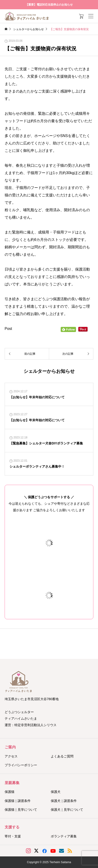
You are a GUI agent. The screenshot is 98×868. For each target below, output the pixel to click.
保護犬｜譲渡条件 (64, 801)
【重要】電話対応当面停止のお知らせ (49, 5)
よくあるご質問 (62, 756)
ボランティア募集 (64, 836)
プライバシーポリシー (21, 765)
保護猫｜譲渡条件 (18, 801)
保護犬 (56, 792)
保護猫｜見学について (21, 810)
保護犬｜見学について (67, 810)
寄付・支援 (13, 836)
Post (8, 329)
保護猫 (9, 792)
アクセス (11, 756)
